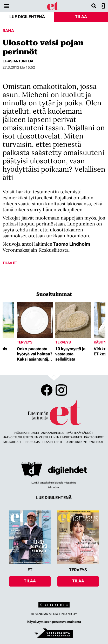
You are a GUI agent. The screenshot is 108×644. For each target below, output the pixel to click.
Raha (8, 31)
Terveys (25, 342)
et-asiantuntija (18, 61)
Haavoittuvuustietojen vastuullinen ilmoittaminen (42, 437)
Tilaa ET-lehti (52, 442)
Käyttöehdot (94, 437)
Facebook (47, 390)
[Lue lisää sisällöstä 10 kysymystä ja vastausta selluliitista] (73, 320)
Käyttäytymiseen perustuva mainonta (54, 622)
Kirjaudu (102, 6)
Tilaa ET (10, 263)
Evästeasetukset (26, 433)
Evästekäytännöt (80, 433)
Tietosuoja (31, 442)
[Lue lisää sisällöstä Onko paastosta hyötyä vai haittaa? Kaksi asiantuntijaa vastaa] (35, 320)
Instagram (61, 390)
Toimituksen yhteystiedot (84, 442)
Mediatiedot (12, 442)
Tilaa (81, 17)
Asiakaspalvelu (53, 433)
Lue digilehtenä (27, 17)
